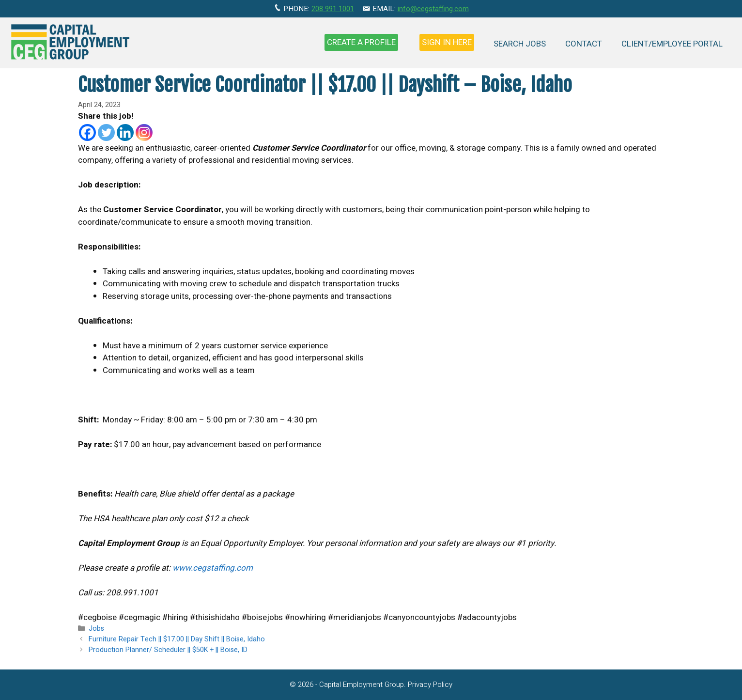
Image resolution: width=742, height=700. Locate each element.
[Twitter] (106, 132)
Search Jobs (520, 44)
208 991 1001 (333, 9)
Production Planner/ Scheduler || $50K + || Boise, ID (168, 650)
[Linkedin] (125, 132)
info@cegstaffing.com (433, 9)
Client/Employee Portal (672, 44)
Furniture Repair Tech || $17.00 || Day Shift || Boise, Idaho (177, 639)
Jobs (96, 629)
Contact (584, 44)
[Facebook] (87, 132)
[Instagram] (144, 132)
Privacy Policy (430, 684)
